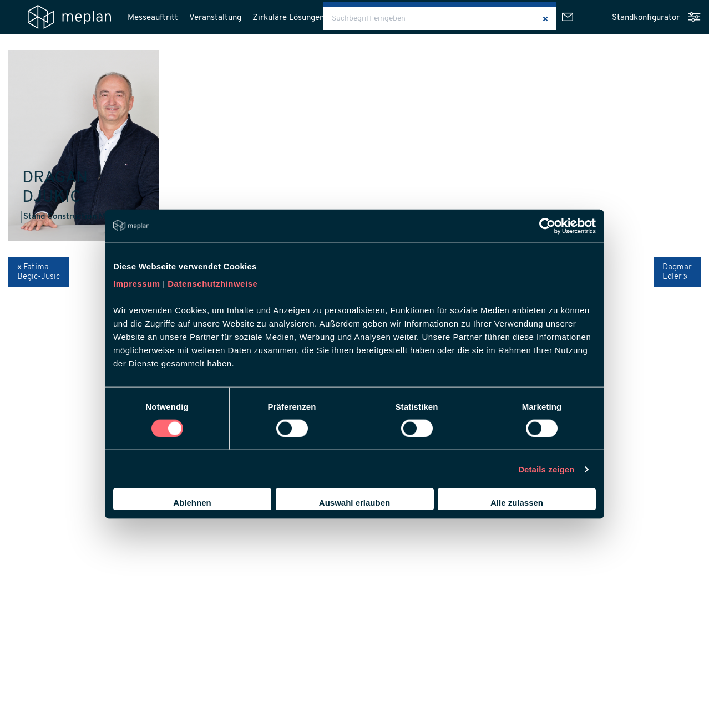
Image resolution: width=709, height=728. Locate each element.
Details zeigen (546, 469)
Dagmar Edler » (677, 272)
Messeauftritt (153, 18)
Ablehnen (192, 503)
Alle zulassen (517, 503)
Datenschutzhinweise (212, 284)
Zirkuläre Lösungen (288, 18)
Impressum (137, 284)
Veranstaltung (215, 18)
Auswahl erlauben (354, 503)
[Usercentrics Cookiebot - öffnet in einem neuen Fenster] (547, 226)
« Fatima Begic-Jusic (39, 272)
